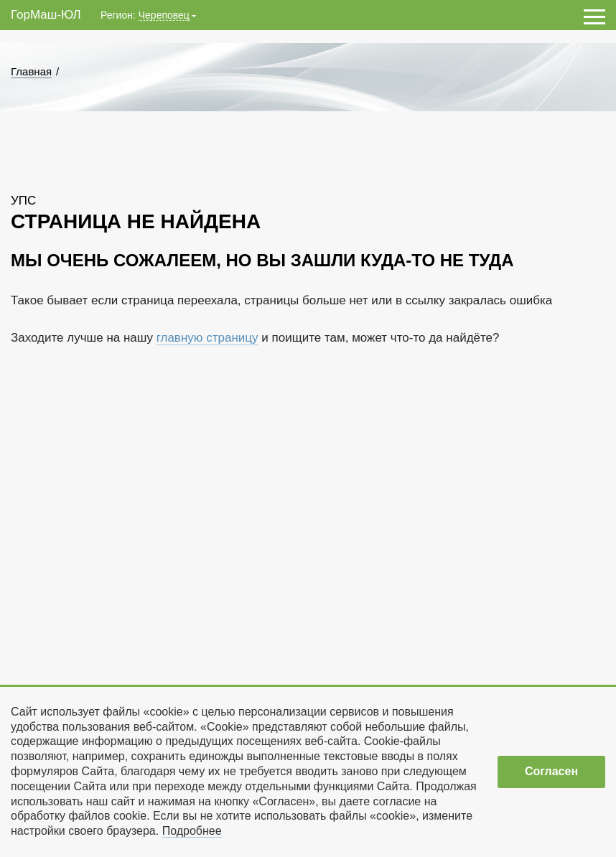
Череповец (164, 15)
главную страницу (207, 338)
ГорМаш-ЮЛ (46, 15)
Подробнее (192, 831)
